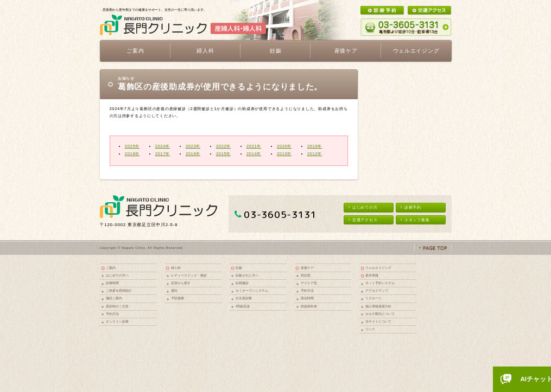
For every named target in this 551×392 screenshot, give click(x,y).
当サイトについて (378, 321)
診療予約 (411, 207)
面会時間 (307, 298)
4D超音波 (243, 306)
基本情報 (372, 275)
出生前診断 (244, 298)
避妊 (174, 290)
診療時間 (112, 283)
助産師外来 (309, 306)
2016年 (193, 154)
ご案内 (111, 268)
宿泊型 (306, 275)
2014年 (254, 154)
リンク (370, 329)
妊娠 (239, 268)
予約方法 (112, 314)
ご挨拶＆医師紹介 (119, 290)
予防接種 (178, 298)
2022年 (223, 146)
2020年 (284, 146)
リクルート (373, 298)
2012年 (315, 154)
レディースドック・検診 (189, 275)
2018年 (132, 154)
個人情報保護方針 (378, 306)
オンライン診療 (117, 321)
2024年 (163, 146)
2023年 (193, 146)
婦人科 (176, 268)
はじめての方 (363, 207)
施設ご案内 (114, 298)
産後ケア (307, 268)
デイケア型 (309, 283)
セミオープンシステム (252, 290)
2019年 (315, 146)
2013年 (284, 154)
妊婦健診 (242, 283)
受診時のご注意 (117, 306)
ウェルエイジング (416, 51)
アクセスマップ (377, 290)
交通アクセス (363, 220)
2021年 (254, 146)
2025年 (132, 146)
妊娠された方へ (247, 275)
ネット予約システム (380, 283)
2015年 (223, 154)
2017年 (163, 154)
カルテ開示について (380, 314)
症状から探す (181, 283)
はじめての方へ (117, 275)
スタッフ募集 (415, 220)
